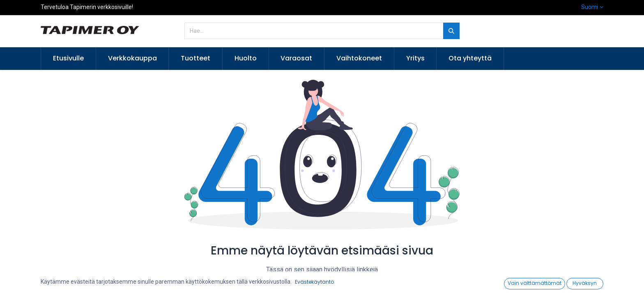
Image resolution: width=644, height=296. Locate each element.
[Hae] (451, 31)
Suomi (590, 7)
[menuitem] (68, 58)
